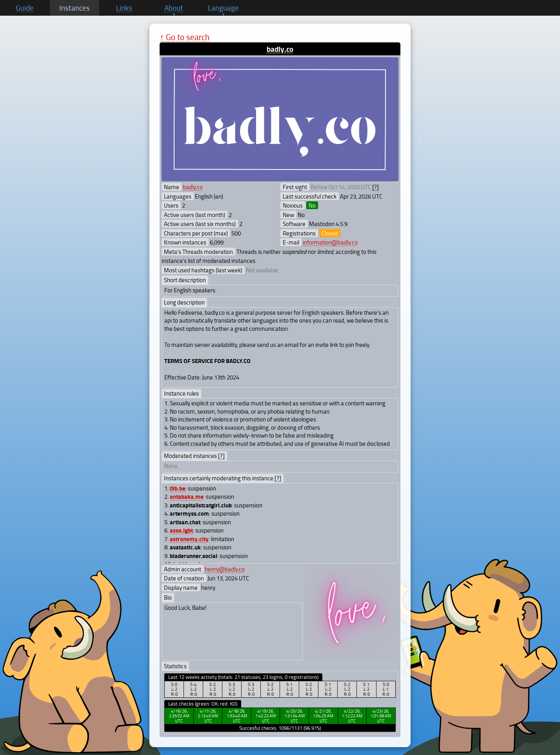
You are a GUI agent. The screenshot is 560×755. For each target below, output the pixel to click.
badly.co (280, 49)
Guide (25, 8)
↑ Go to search (185, 37)
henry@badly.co (225, 569)
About (174, 8)
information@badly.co (330, 242)
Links (124, 8)
